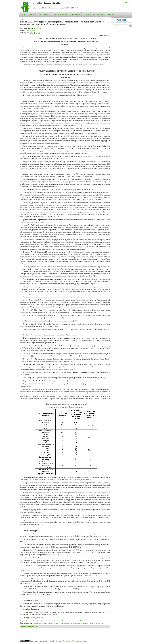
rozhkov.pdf (36, 33)
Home (24, 15)
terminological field (74, 621)
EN (130, 3)
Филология (31, 30)
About (32, 15)
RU (126, 3)
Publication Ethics (99, 15)
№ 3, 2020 (37, 28)
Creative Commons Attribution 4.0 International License (68, 641)
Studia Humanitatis (46, 3)
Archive (86, 15)
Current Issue (75, 15)
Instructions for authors (59, 15)
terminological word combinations (40, 621)
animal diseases (88, 621)
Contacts (111, 15)
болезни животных (97, 623)
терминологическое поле (80, 623)
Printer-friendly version (29, 627)
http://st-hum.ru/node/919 (49, 589)
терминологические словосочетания (46, 623)
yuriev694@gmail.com (36, 618)
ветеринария (65, 623)
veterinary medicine (59, 621)
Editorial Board (43, 15)
